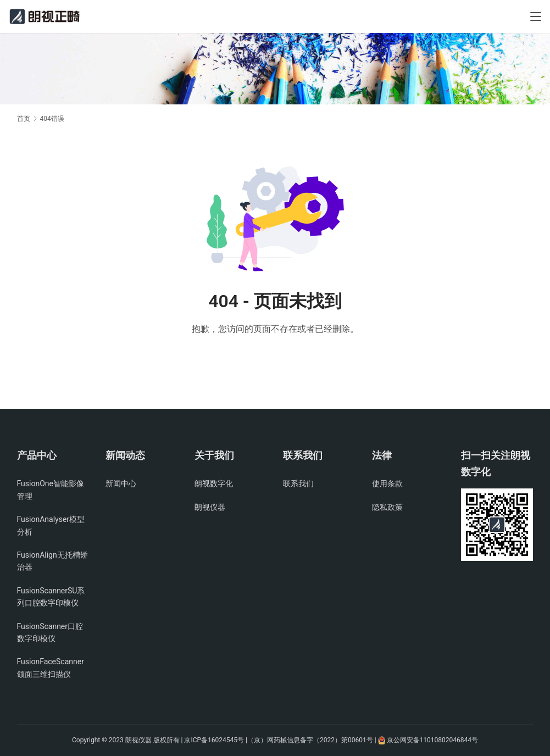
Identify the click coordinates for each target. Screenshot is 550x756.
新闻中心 (121, 483)
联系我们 (298, 483)
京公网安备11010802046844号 (432, 740)
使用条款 (387, 483)
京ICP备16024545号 (214, 740)
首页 (24, 119)
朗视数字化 (214, 483)
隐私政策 (387, 507)
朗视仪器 (210, 507)
